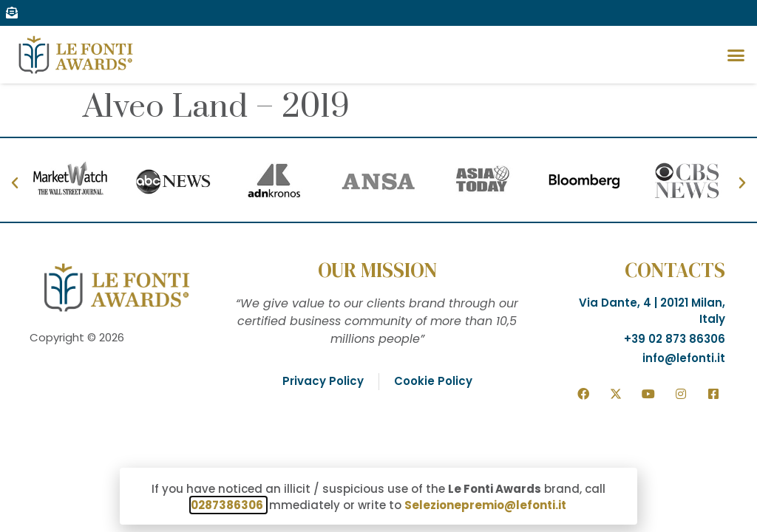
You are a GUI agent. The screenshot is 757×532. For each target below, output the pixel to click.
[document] (378, 266)
